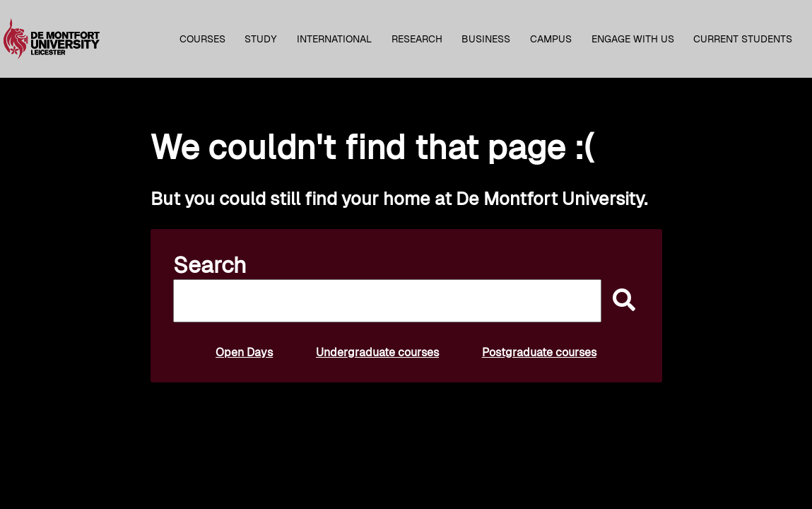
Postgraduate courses (539, 352)
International (334, 39)
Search (210, 265)
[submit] (620, 301)
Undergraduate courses (377, 352)
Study (261, 39)
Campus (551, 39)
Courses (202, 39)
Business (486, 39)
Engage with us (633, 39)
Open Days (244, 352)
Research (417, 39)
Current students (743, 39)
